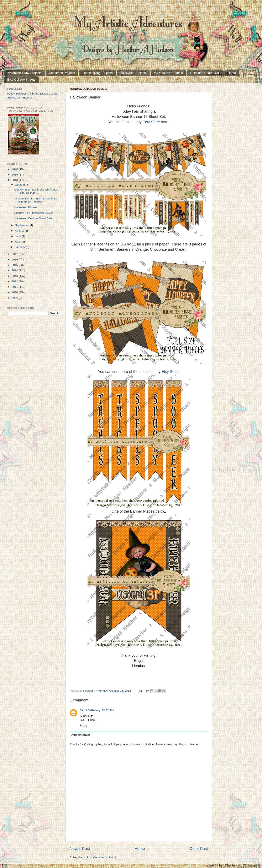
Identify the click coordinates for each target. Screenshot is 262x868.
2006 (15, 298)
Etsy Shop (170, 372)
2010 (15, 292)
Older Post (199, 849)
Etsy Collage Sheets (21, 79)
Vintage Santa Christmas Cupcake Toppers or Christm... (36, 200)
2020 (15, 169)
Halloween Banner (26, 207)
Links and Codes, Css (205, 73)
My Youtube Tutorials (168, 73)
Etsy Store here (156, 122)
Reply (83, 725)
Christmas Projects (62, 73)
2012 (15, 281)
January (20, 247)
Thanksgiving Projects (97, 73)
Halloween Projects (133, 73)
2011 (15, 287)
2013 (15, 276)
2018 (15, 180)
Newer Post (80, 849)
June (18, 236)
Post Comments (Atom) (101, 857)
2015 (15, 265)
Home (232, 73)
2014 (15, 270)
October (20, 185)
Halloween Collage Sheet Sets (33, 218)
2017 (15, 254)
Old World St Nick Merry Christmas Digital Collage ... (36, 191)
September (22, 225)
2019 (15, 175)
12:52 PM (108, 710)
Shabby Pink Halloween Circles (34, 213)
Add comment (81, 735)
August (20, 231)
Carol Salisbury (90, 710)
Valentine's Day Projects (25, 73)
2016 (15, 260)
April (18, 242)
